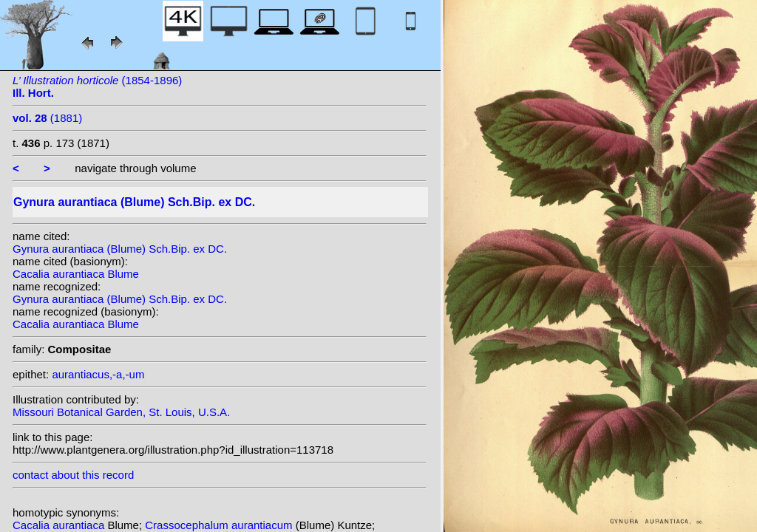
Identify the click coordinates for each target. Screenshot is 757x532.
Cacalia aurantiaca (60, 525)
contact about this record (73, 475)
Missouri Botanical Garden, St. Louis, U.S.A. (121, 412)
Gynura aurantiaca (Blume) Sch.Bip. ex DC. (120, 249)
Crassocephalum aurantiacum (220, 525)
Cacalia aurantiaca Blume (76, 274)
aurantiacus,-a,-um (98, 374)
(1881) (47, 118)
